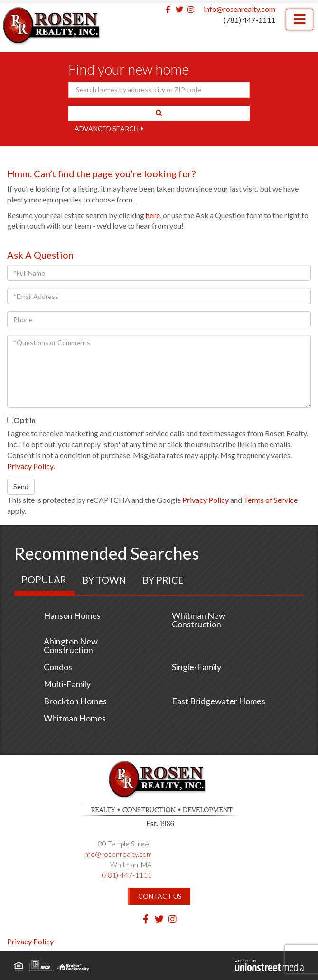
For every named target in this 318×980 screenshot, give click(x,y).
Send (21, 486)
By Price (163, 580)
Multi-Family (67, 684)
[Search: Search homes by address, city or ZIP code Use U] (159, 90)
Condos (58, 667)
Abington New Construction (71, 645)
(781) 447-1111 (249, 20)
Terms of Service (271, 500)
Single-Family (196, 667)
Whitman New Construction (199, 620)
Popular (44, 579)
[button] (159, 113)
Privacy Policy (30, 466)
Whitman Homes (75, 718)
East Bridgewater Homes (219, 701)
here (153, 215)
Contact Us (160, 896)
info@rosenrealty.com (239, 9)
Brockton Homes (75, 701)
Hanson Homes (72, 615)
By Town (104, 580)
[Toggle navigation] (299, 19)
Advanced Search (107, 129)
